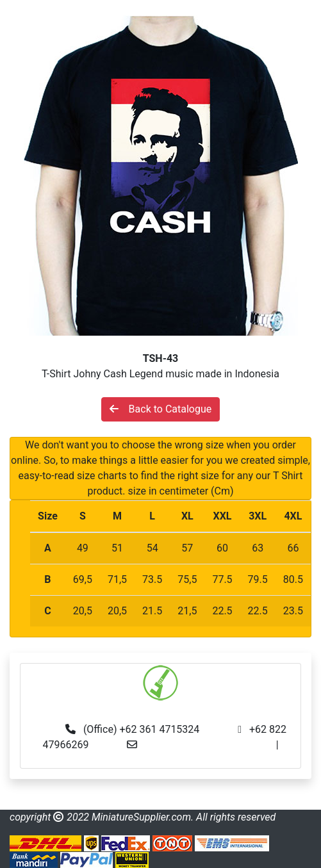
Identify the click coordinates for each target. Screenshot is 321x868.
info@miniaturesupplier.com (210, 745)
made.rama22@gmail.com (160, 760)
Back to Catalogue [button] (161, 409)
